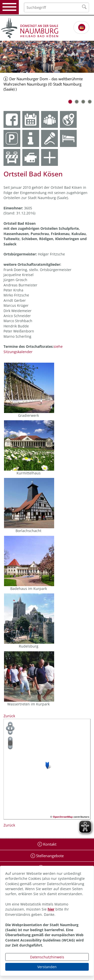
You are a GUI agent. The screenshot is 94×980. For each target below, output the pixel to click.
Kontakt (49, 844)
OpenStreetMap (63, 817)
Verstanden (47, 967)
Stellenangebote (49, 856)
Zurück (9, 716)
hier (51, 909)
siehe (58, 346)
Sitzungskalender (18, 352)
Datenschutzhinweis (47, 957)
